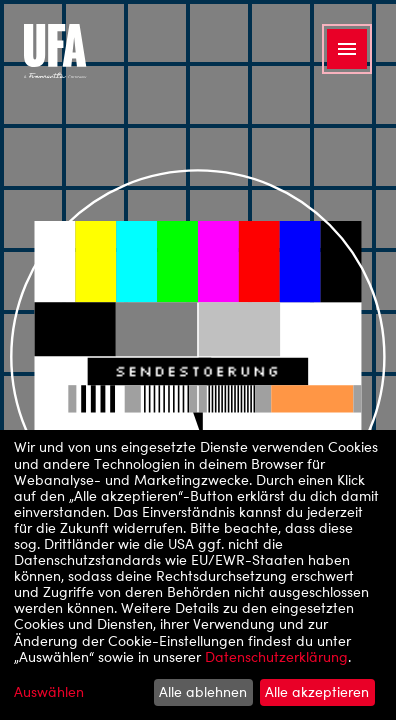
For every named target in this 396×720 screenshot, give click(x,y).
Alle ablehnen (203, 691)
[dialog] (198, 575)
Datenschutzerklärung (276, 656)
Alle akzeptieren (317, 691)
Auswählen (49, 692)
